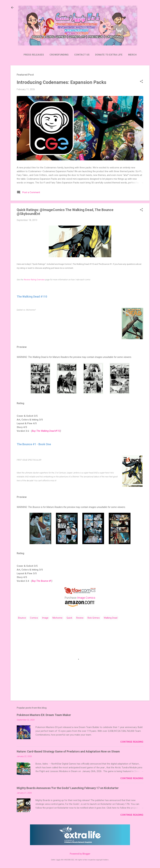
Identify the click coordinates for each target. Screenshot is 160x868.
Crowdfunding (59, 55)
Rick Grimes (94, 618)
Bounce (22, 618)
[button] (141, 82)
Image (45, 618)
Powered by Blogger (80, 854)
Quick (69, 618)
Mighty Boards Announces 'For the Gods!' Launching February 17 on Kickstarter (68, 788)
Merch (132, 55)
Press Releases (34, 55)
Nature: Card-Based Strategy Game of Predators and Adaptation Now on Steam (68, 751)
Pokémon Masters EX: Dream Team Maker (44, 715)
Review (80, 618)
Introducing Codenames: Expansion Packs (61, 82)
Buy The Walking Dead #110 (46, 431)
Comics (34, 618)
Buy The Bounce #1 (42, 581)
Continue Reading (132, 742)
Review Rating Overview (34, 280)
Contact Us (82, 55)
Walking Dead (111, 618)
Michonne (57, 618)
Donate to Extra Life (109, 55)
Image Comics (86, 598)
